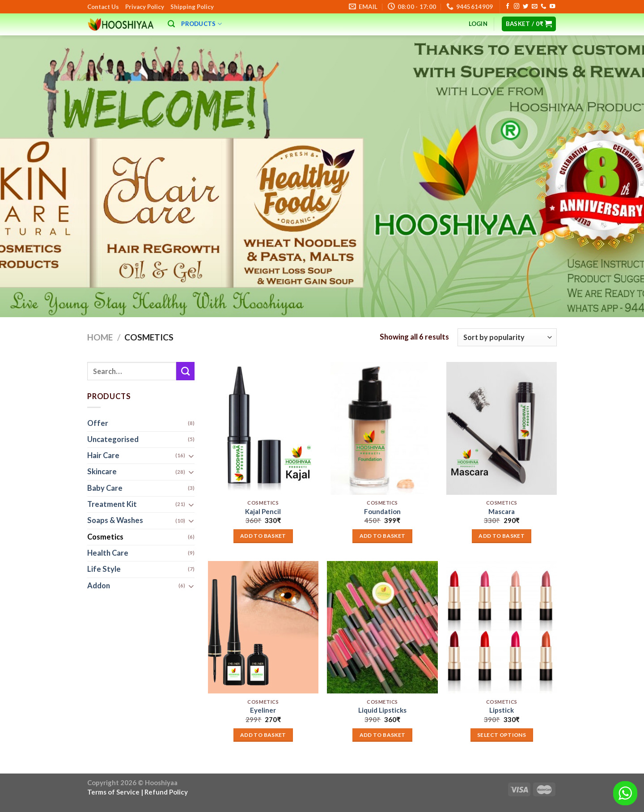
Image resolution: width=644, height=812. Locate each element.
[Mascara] (502, 428)
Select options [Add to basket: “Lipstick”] (502, 735)
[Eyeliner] (263, 627)
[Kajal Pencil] (263, 428)
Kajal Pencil (263, 511)
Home (100, 337)
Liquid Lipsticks (382, 710)
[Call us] (543, 7)
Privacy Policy (145, 7)
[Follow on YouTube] (552, 7)
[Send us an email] (534, 7)
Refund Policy (166, 792)
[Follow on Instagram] (517, 7)
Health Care (108, 553)
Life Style (104, 570)
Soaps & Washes (115, 521)
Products (201, 24)
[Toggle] (191, 456)
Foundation (382, 511)
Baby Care (105, 488)
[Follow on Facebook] (508, 7)
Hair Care (103, 456)
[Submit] (185, 371)
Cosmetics (105, 537)
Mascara (502, 511)
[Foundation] (382, 428)
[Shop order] (507, 337)
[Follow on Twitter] (525, 7)
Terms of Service (113, 792)
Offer (98, 423)
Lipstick (502, 710)
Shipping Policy (192, 7)
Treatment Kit (112, 505)
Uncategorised (113, 439)
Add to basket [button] (263, 536)
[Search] (171, 24)
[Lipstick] (502, 627)
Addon (99, 586)
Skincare (102, 472)
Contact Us (103, 7)
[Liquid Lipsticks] (382, 627)
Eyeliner (263, 710)
